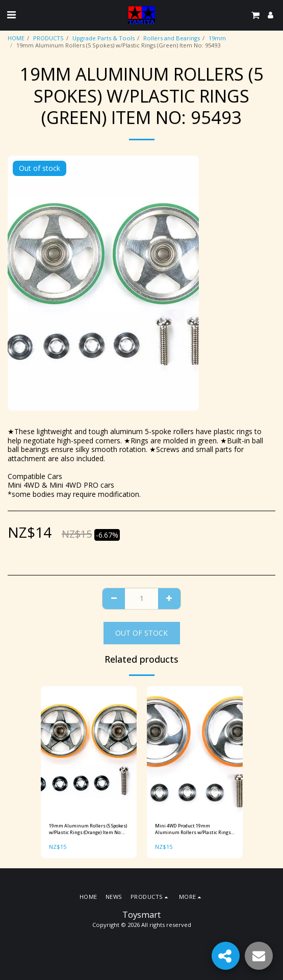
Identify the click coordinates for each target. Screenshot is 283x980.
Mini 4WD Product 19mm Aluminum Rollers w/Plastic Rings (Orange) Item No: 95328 (193, 829)
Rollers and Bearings (172, 38)
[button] (11, 15)
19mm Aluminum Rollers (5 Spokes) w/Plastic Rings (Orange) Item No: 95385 (88, 829)
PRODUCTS (48, 38)
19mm (217, 38)
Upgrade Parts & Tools (104, 38)
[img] (89, 750)
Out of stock (141, 633)
